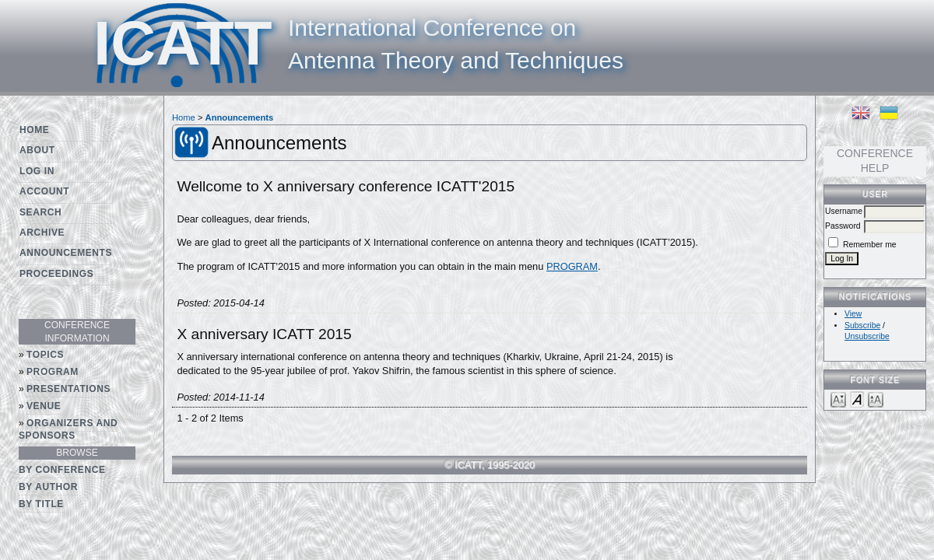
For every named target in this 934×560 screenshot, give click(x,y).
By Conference (62, 470)
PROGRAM (572, 266)
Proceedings (56, 274)
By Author (48, 487)
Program (53, 372)
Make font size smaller (838, 399)
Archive (42, 233)
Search (40, 212)
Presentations (68, 389)
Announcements (66, 253)
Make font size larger (876, 399)
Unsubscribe (867, 336)
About (37, 150)
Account (44, 191)
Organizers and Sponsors (68, 430)
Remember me (870, 245)
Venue (44, 406)
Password (843, 226)
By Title (41, 504)
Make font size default (857, 399)
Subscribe (862, 325)
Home (34, 130)
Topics (45, 355)
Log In (37, 171)
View (853, 314)
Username (844, 211)
